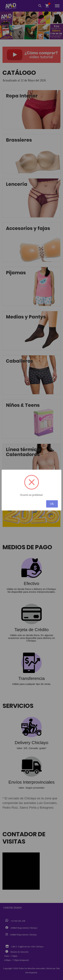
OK (52, 504)
